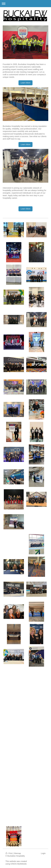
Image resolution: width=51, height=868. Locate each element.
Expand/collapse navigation (26, 4)
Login (43, 853)
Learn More (26, 83)
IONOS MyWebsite (18, 864)
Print (9, 853)
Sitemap (17, 853)
